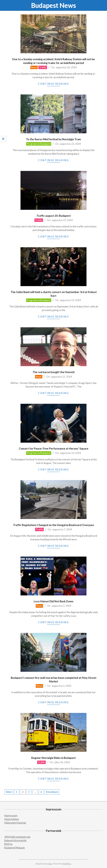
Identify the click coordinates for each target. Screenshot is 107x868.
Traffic (43, 67)
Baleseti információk (15, 840)
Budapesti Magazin (15, 848)
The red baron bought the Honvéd (54, 372)
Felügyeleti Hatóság (15, 823)
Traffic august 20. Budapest (54, 216)
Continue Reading (54, 84)
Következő (52, 792)
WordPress (67, 864)
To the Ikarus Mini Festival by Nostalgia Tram (54, 139)
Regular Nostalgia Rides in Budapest (54, 758)
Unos (50, 864)
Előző (9, 792)
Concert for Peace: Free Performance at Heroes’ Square (54, 448)
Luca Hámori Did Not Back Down (54, 601)
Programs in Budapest (39, 144)
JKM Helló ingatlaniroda (17, 837)
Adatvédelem (12, 819)
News (34, 67)
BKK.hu (8, 844)
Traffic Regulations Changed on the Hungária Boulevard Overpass (54, 525)
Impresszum (11, 816)
